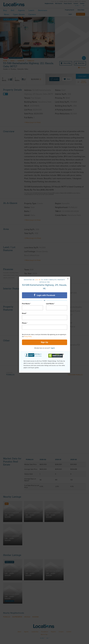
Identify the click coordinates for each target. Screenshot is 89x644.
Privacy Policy (28, 337)
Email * (24, 313)
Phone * (25, 323)
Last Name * (50, 304)
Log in (38, 280)
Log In (53, 348)
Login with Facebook (44, 295)
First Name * (26, 304)
